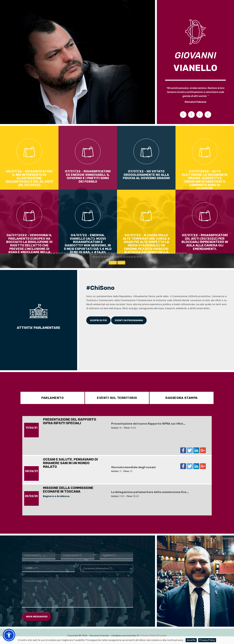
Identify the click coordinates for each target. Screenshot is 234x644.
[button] (9, 635)
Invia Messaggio (37, 617)
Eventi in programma (129, 320)
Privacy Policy (207, 640)
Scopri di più (98, 320)
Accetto (191, 640)
